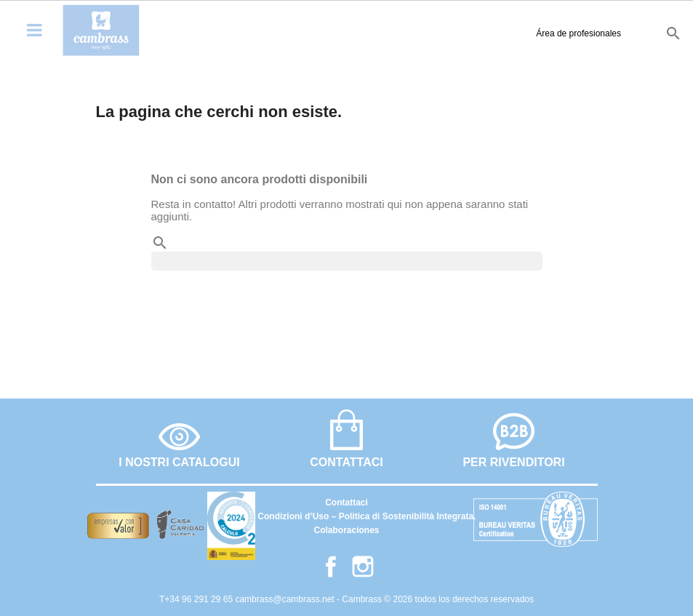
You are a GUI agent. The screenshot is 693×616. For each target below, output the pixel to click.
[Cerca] (347, 261)
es (572, 33)
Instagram (363, 567)
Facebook (331, 567)
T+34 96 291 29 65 (197, 599)
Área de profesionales (492, 33)
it (644, 33)
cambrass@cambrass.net (286, 599)
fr (622, 33)
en (597, 33)
